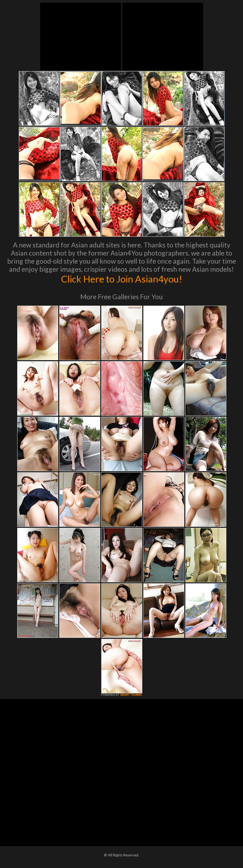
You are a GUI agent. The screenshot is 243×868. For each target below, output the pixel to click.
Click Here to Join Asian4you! (121, 279)
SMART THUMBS (131, 695)
